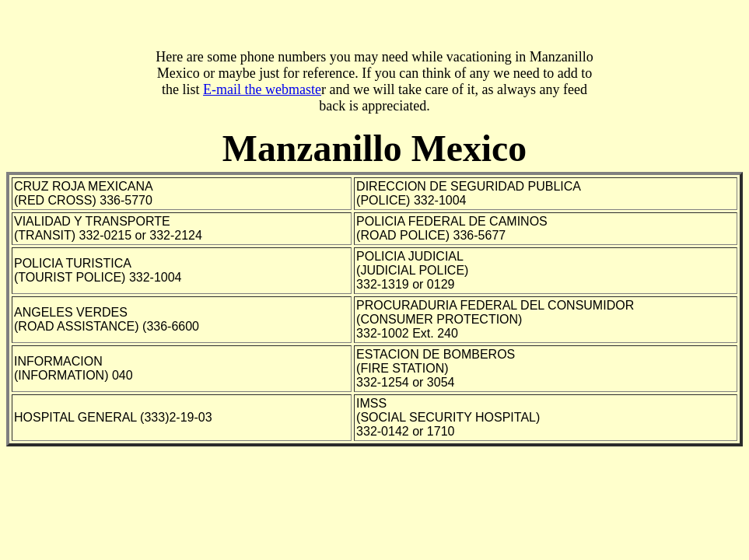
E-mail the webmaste (262, 89)
